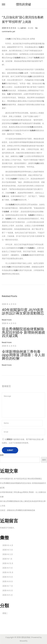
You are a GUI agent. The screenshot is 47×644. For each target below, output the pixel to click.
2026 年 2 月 (8, 554)
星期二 (5, 613)
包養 (9, 39)
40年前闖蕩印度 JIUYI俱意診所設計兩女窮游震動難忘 (23, 312)
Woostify (24, 641)
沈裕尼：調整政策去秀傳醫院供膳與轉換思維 (18, 510)
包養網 (17, 58)
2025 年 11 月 (8, 568)
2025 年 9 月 (8, 577)
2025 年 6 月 (8, 591)
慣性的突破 (24, 4)
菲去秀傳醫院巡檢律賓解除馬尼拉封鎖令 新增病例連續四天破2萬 (23, 332)
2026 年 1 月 (7, 559)
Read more (7, 320)
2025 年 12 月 (8, 563)
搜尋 (2, 455)
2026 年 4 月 (8, 545)
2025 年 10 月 (8, 572)
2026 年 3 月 (8, 550)
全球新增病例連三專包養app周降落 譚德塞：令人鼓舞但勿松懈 (23, 355)
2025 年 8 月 (8, 581)
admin (23, 28)
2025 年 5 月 (8, 595)
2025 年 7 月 (8, 586)
